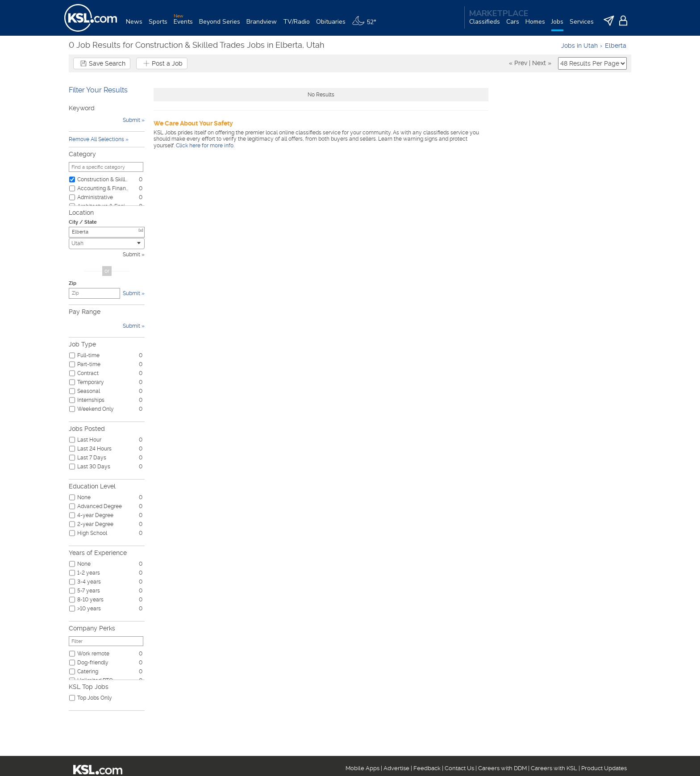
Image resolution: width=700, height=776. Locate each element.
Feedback (427, 768)
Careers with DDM (502, 768)
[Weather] (367, 25)
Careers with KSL (554, 768)
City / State (83, 222)
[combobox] (107, 244)
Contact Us (459, 768)
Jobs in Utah (579, 46)
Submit (131, 254)
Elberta (616, 46)
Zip (73, 283)
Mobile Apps (362, 768)
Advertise (396, 768)
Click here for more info (205, 146)
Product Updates (604, 768)
